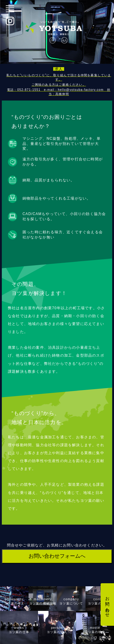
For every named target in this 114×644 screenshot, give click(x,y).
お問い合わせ (107, 604)
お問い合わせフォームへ (57, 556)
